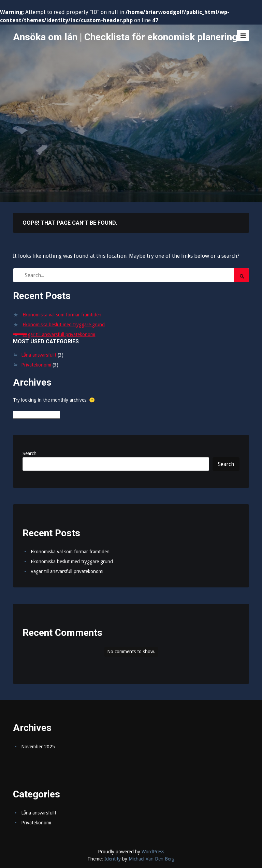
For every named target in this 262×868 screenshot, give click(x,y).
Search (30, 453)
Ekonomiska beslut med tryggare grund (64, 325)
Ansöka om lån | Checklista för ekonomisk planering (125, 37)
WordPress (153, 852)
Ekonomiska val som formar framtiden (62, 315)
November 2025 (38, 747)
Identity (113, 859)
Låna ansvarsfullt (39, 355)
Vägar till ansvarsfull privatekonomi (59, 334)
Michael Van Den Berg (152, 859)
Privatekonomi (36, 365)
